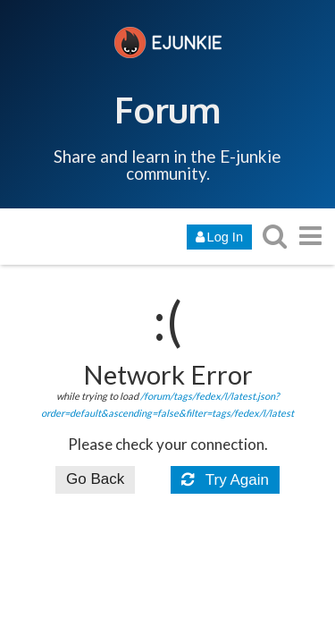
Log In (219, 237)
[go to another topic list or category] (310, 236)
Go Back (95, 479)
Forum (167, 109)
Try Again (225, 480)
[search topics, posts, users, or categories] (274, 236)
